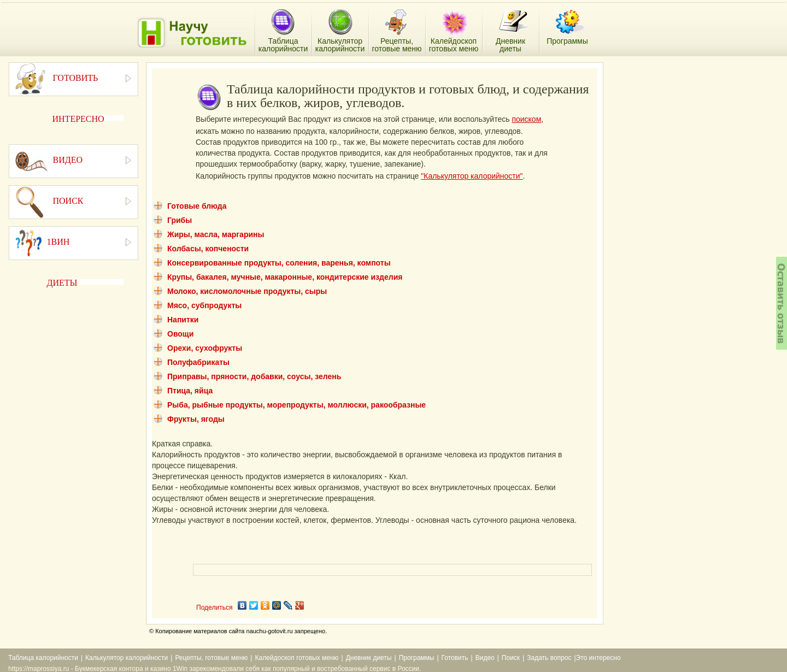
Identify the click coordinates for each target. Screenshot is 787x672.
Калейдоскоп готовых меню (296, 658)
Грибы (180, 220)
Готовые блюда (197, 206)
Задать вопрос (549, 658)
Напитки (183, 320)
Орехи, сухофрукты (205, 348)
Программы (417, 658)
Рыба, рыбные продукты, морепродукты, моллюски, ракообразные (296, 405)
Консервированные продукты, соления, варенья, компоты (279, 263)
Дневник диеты (369, 658)
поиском (526, 119)
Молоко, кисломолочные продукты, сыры (247, 291)
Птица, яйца (190, 391)
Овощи (180, 334)
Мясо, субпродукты (204, 305)
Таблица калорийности (43, 658)
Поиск (511, 658)
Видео (485, 658)
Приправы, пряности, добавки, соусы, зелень (254, 376)
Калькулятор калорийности (127, 658)
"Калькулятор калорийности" (472, 176)
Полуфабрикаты (198, 362)
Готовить (455, 658)
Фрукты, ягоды (196, 419)
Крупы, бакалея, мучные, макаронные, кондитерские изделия (285, 277)
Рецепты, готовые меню (211, 658)
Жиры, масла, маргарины (216, 234)
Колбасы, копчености (208, 249)
